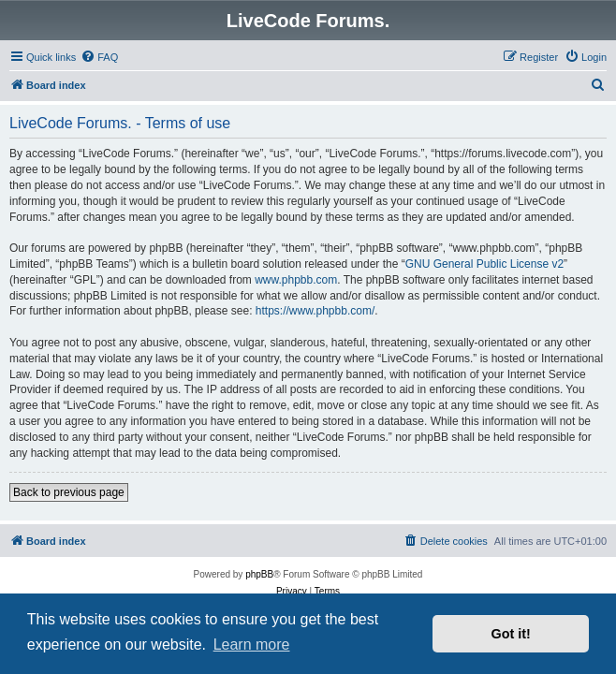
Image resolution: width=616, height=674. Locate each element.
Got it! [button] (511, 634)
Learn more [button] (252, 645)
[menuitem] (99, 57)
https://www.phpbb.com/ (315, 311)
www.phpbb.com (296, 280)
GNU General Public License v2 (484, 264)
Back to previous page (69, 492)
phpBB (259, 574)
